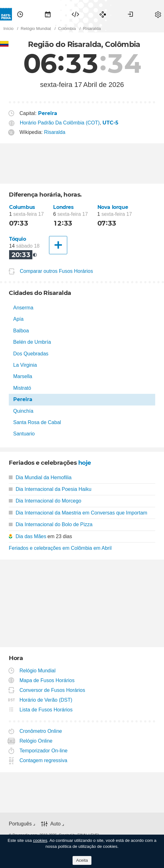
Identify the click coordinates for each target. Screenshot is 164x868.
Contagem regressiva (44, 760)
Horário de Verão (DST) (46, 700)
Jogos (103, 14)
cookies (40, 840)
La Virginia (25, 365)
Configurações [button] (158, 14)
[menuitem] (20, 14)
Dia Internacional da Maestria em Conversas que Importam (78, 513)
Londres (63, 207)
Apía (18, 319)
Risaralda (55, 132)
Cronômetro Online (41, 731)
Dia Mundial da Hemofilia (40, 477)
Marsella (23, 376)
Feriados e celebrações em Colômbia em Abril (60, 548)
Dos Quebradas (31, 354)
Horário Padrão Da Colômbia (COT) (60, 123)
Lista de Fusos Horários (46, 710)
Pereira (23, 399)
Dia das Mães (31, 536)
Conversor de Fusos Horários (52, 690)
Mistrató (22, 388)
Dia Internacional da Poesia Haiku (50, 489)
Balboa (21, 331)
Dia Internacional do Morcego (45, 501)
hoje (85, 463)
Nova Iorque (113, 207)
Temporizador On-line (44, 751)
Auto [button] (55, 824)
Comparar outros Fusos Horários (56, 271)
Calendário (48, 14)
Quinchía (23, 411)
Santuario (24, 434)
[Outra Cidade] (58, 245)
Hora (20, 14)
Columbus (22, 207)
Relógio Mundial (38, 671)
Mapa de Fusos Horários (47, 680)
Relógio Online (36, 741)
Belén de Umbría (32, 342)
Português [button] (20, 824)
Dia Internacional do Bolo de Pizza (51, 524)
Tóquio (18, 239)
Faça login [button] (130, 14)
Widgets (75, 14)
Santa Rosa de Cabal (37, 422)
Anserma (23, 308)
